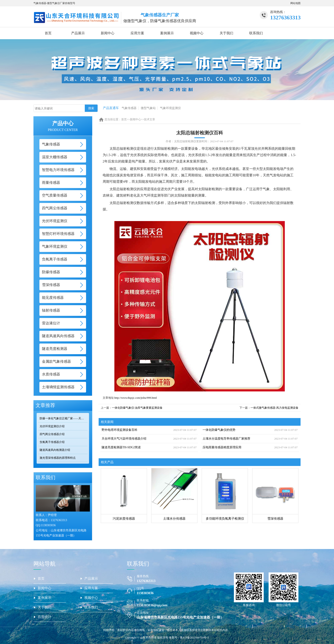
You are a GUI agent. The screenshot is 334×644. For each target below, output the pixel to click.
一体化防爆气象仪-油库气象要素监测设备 (137, 408)
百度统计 (45, 617)
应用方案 (137, 33)
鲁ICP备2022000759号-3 (194, 638)
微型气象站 (148, 108)
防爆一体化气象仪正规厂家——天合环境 (63, 418)
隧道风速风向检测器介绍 (55, 450)
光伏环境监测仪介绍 (52, 426)
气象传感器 (129, 108)
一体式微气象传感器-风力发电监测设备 (274, 408)
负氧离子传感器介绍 (52, 442)
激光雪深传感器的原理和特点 (58, 458)
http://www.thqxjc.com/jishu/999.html (136, 398)
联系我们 (256, 33)
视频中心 (197, 33)
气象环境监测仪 (170, 108)
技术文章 (150, 119)
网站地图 (295, 3)
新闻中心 (108, 33)
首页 (48, 33)
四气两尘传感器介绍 (52, 434)
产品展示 (78, 33)
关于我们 (226, 33)
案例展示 (167, 33)
